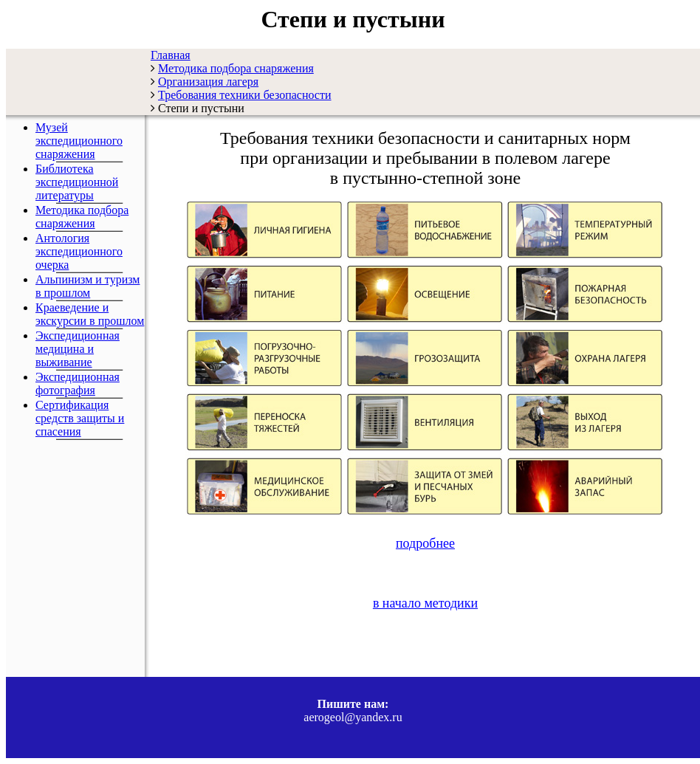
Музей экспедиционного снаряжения (79, 141)
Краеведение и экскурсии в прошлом (90, 314)
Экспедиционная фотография (78, 383)
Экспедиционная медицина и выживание (78, 349)
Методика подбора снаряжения (82, 217)
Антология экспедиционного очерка (79, 251)
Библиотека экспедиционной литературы (77, 182)
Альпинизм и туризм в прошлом (87, 286)
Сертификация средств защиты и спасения (80, 418)
